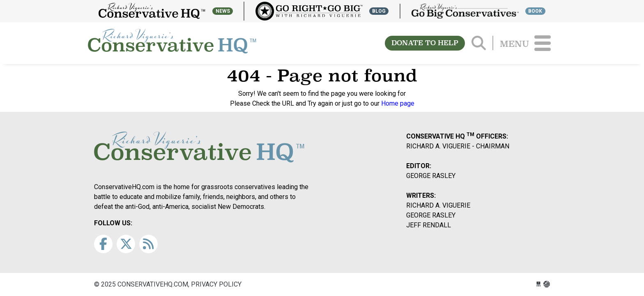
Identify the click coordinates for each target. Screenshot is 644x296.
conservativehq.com (172, 43)
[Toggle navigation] (543, 43)
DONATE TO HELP (425, 43)
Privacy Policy (216, 284)
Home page (398, 103)
